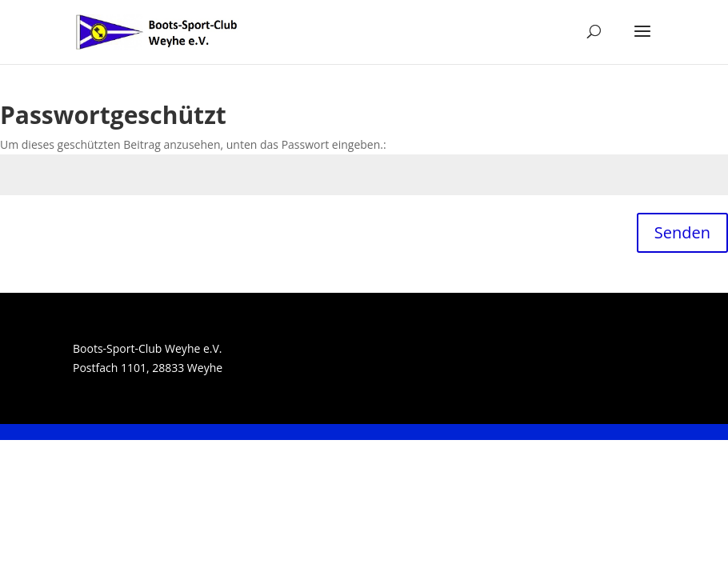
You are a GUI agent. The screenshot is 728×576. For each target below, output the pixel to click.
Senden (682, 232)
